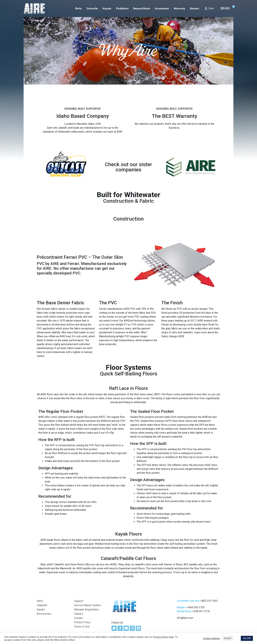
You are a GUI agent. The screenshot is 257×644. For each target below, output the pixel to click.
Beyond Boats (142, 9)
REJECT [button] (228, 638)
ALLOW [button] (247, 638)
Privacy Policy (82, 622)
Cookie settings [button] (211, 638)
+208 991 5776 (201, 611)
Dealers (194, 9)
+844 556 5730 (196, 607)
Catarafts (92, 9)
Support (79, 601)
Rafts (78, 9)
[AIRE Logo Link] (125, 606)
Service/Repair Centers (88, 605)
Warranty (179, 9)
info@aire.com (185, 618)
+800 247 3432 (209, 601)
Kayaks (107, 9)
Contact (78, 618)
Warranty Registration (86, 610)
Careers (79, 614)
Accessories (162, 9)
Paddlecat (122, 9)
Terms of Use (82, 627)
